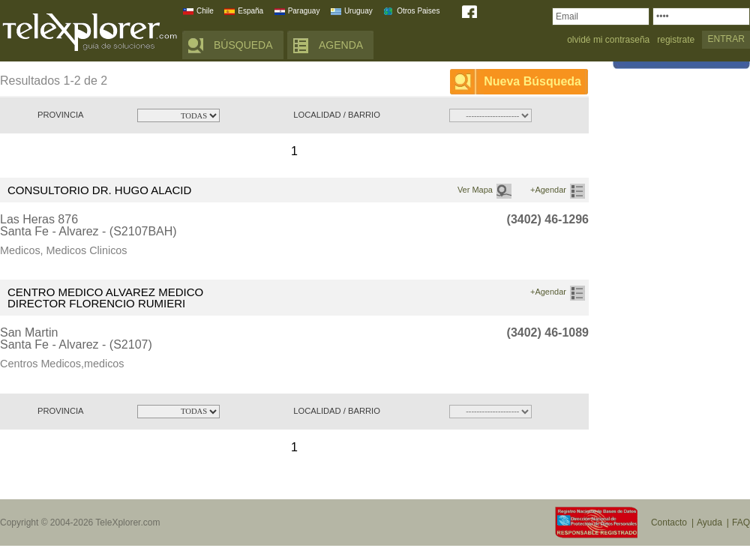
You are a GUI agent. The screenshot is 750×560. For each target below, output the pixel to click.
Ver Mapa (475, 190)
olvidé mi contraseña (608, 40)
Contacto (669, 523)
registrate (676, 40)
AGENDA (341, 45)
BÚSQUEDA (243, 45)
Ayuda (709, 523)
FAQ (741, 523)
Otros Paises (418, 11)
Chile (205, 11)
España (250, 11)
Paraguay (304, 11)
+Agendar (548, 190)
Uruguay (358, 11)
